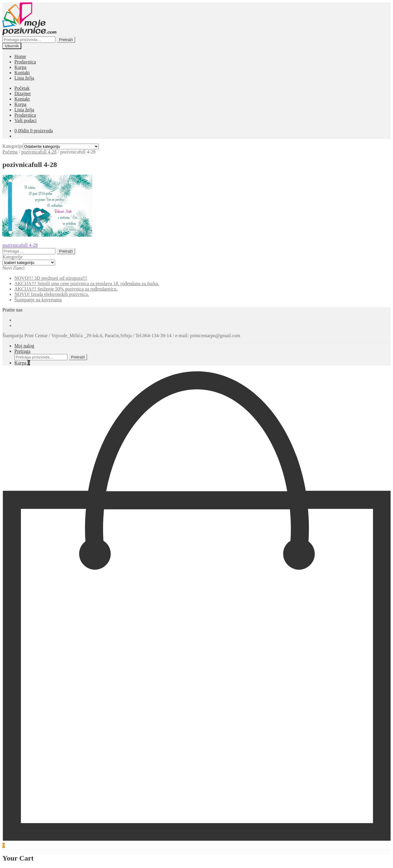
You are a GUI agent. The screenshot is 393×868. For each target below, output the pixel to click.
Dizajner (23, 94)
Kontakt (22, 73)
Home (20, 56)
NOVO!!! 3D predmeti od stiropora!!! (51, 278)
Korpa (20, 67)
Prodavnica (25, 62)
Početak (22, 88)
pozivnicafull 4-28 (39, 152)
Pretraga (22, 351)
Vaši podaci (25, 120)
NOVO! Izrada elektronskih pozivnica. (52, 294)
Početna (10, 152)
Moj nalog (24, 346)
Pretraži (66, 40)
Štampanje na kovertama (38, 300)
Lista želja (24, 78)
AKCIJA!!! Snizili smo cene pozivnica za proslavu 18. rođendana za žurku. (87, 283)
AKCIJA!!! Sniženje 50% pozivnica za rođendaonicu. (66, 289)
